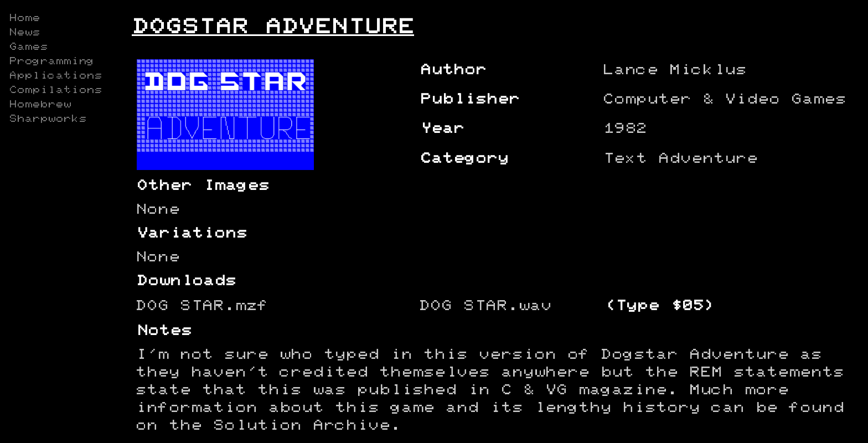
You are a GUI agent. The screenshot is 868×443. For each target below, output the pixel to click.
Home (24, 18)
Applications (55, 76)
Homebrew (40, 105)
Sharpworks (48, 119)
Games (28, 47)
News (24, 33)
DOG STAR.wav (485, 306)
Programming (51, 61)
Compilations (55, 90)
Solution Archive (302, 426)
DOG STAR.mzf (202, 306)
